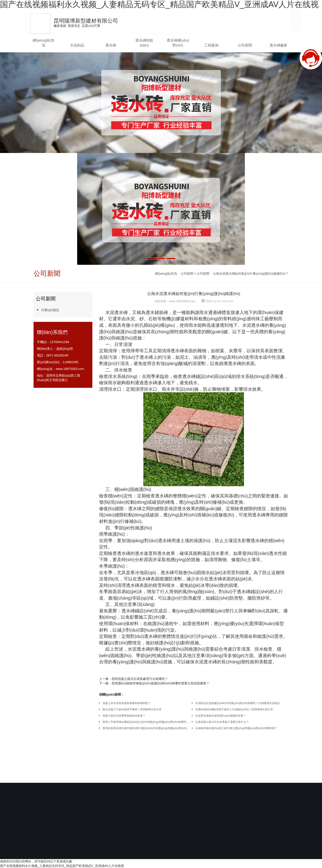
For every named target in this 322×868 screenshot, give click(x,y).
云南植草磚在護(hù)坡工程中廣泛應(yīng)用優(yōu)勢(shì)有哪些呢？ (236, 728)
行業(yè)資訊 (47, 310)
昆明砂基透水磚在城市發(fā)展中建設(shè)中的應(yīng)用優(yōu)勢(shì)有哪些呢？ (146, 728)
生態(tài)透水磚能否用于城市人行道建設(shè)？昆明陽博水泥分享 (234, 709)
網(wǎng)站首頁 (43, 43)
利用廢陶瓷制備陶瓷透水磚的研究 (54, 795)
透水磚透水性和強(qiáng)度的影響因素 (250, 795)
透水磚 (111, 45)
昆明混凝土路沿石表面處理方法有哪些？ (140, 679)
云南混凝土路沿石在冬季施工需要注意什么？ (222, 722)
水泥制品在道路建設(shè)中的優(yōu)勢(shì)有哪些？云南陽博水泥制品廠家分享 (239, 703)
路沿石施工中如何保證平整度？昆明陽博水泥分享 (132, 709)
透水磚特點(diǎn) (144, 43)
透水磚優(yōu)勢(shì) (178, 43)
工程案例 (211, 45)
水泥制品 (77, 45)
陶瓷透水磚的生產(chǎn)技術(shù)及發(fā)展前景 (186, 795)
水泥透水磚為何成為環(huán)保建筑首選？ (221, 716)
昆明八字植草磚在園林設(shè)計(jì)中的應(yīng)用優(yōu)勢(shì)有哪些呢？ (146, 722)
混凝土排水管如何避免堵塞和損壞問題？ (127, 703)
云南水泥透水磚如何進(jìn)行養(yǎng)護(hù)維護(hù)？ (194, 294)
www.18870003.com (70, 369)
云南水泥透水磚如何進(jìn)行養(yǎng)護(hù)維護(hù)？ (251, 274)
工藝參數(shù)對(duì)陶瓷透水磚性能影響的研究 (115, 795)
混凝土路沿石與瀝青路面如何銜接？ (124, 716)
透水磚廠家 (278, 45)
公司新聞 (245, 45)
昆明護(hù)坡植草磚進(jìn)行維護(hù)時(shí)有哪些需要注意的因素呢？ (161, 683)
